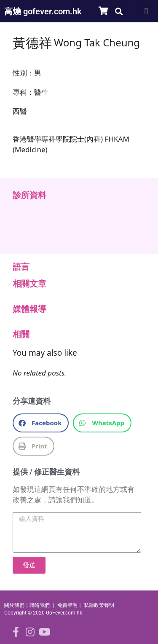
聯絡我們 (40, 605)
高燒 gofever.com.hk (43, 11)
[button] (119, 11)
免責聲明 (67, 605)
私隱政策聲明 (99, 605)
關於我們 (14, 605)
